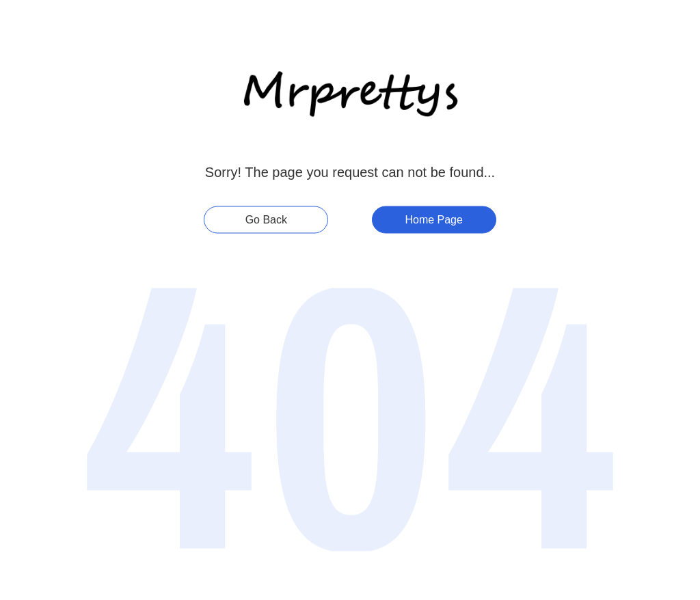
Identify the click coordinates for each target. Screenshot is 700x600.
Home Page (434, 220)
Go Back (266, 220)
